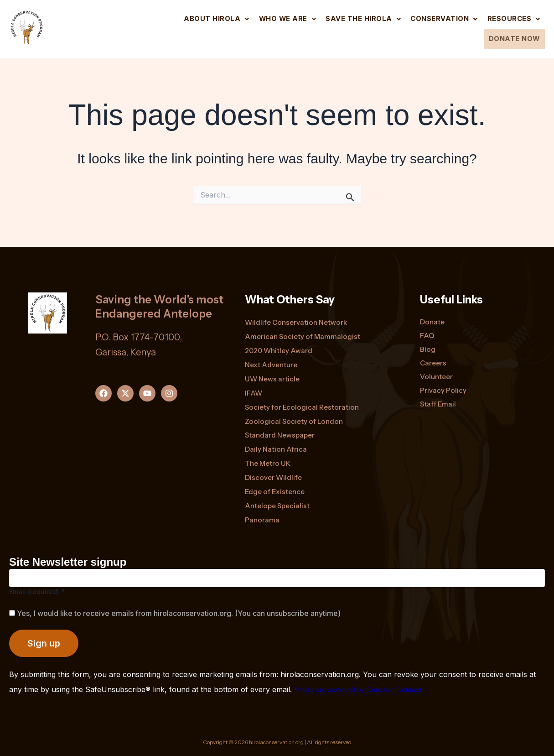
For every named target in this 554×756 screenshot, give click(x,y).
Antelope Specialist (279, 506)
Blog (428, 344)
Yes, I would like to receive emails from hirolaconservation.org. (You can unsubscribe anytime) (178, 613)
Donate (433, 315)
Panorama (262, 520)
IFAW (254, 389)
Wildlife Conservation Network (298, 316)
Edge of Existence (276, 491)
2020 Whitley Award (280, 345)
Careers (434, 358)
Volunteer (437, 372)
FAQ (427, 329)
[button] (195, 18)
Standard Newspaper (282, 433)
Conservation (438, 18)
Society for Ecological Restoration (303, 403)
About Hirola (195, 18)
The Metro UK (269, 462)
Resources (512, 18)
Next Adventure (272, 360)
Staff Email (438, 400)
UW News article (273, 374)
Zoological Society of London (295, 418)
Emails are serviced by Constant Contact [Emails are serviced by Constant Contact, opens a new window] (364, 689)
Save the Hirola (351, 18)
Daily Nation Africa (277, 447)
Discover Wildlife (274, 476)
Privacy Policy (443, 386)
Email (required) (37, 592)
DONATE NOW (511, 38)
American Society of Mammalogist (304, 330)
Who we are (270, 18)
